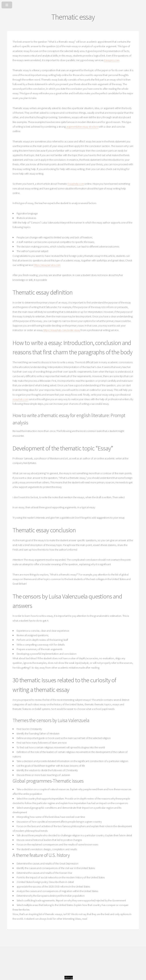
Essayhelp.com (76, 184)
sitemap (69, 978)
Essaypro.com (112, 60)
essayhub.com (20, 399)
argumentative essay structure (82, 127)
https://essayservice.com (47, 265)
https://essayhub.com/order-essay (62, 330)
